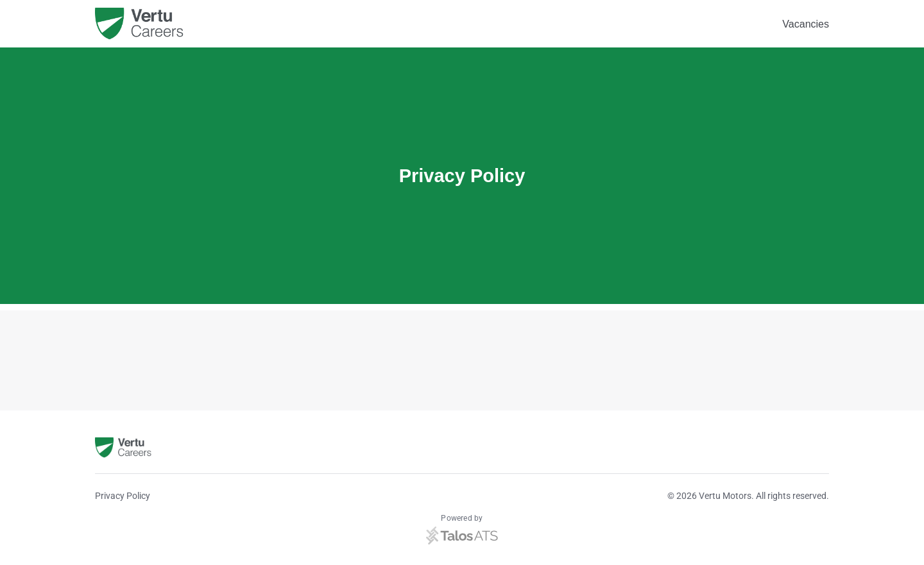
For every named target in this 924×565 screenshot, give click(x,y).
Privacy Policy (123, 496)
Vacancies (806, 24)
